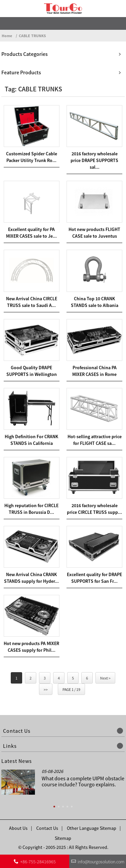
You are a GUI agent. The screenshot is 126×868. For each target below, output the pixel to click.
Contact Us (47, 828)
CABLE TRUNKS (32, 36)
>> (46, 689)
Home (7, 36)
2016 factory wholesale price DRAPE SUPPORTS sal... (94, 160)
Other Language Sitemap (92, 828)
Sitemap (63, 838)
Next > (105, 678)
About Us (18, 828)
